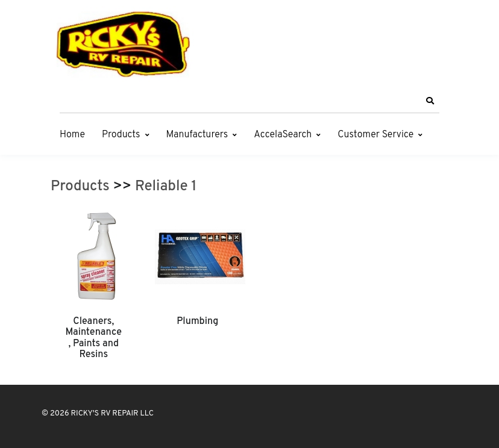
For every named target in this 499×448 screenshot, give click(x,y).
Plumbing (197, 322)
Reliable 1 (166, 187)
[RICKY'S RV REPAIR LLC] (126, 44)
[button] (430, 101)
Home (72, 135)
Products (121, 135)
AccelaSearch (283, 135)
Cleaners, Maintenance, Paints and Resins (94, 338)
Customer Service (375, 135)
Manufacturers (197, 135)
